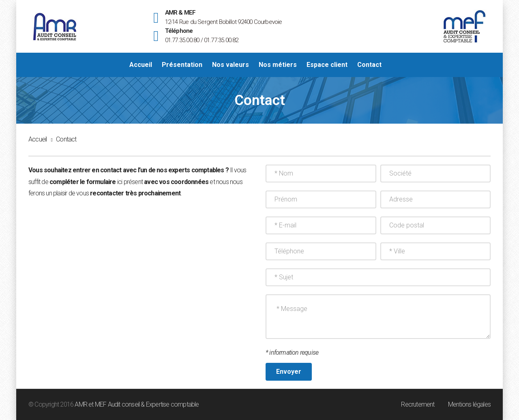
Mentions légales (469, 404)
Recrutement (418, 404)
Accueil (38, 139)
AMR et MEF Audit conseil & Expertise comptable (137, 404)
